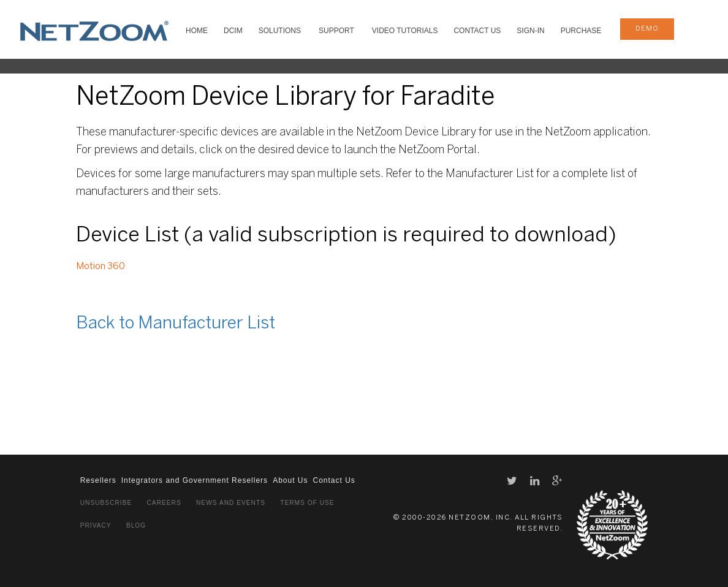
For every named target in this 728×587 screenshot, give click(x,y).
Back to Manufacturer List (176, 324)
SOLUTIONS (280, 31)
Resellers (98, 480)
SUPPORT (336, 31)
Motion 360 (100, 267)
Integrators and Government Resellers (195, 480)
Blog (136, 525)
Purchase (581, 31)
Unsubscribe (106, 503)
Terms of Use (307, 503)
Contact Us (477, 31)
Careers (164, 503)
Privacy (96, 525)
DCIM (233, 31)
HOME (197, 31)
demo (647, 29)
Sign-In (530, 31)
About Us (290, 480)
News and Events (231, 503)
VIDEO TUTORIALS (405, 31)
